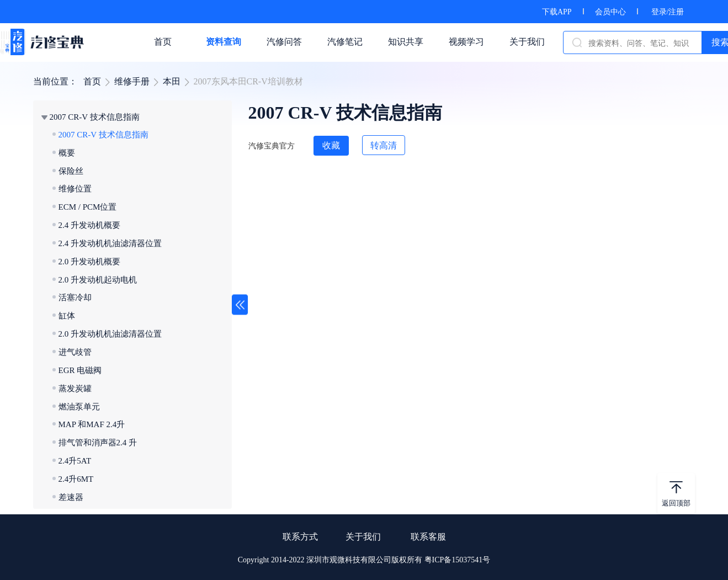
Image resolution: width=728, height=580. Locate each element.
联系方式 (300, 537)
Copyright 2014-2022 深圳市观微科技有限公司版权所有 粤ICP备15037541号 (364, 560)
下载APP (557, 12)
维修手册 (132, 81)
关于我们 (363, 537)
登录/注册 (668, 12)
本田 (172, 81)
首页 (92, 81)
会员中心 (610, 12)
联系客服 (428, 537)
